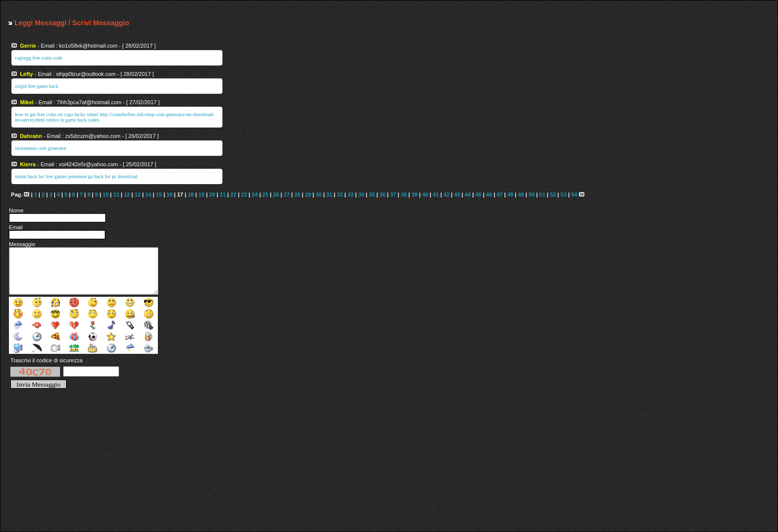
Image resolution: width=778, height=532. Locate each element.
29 (308, 195)
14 (148, 195)
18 (191, 195)
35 (372, 195)
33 (351, 195)
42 (446, 195)
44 (468, 195)
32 (340, 195)
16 (169, 195)
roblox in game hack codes (73, 120)
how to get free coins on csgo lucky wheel (57, 114)
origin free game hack (36, 86)
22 (233, 195)
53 (564, 195)
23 (244, 195)
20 (212, 195)
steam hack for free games (41, 176)
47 (499, 195)
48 (510, 195)
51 (542, 195)
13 (138, 195)
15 (159, 195)
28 (297, 195)
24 (255, 195)
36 (382, 195)
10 (106, 195)
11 (116, 195)
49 (521, 195)
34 (361, 195)
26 (276, 195)
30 (319, 195)
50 (532, 195)
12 (127, 195)
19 (202, 195)
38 (404, 195)
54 (574, 195)
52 (553, 195)
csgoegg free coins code (39, 58)
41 (436, 195)
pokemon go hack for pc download (103, 176)
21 (223, 195)
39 (415, 195)
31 (329, 195)
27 (286, 195)
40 (425, 195)
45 (478, 195)
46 (489, 195)
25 (265, 195)
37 (393, 195)
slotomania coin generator (41, 148)
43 (457, 195)
